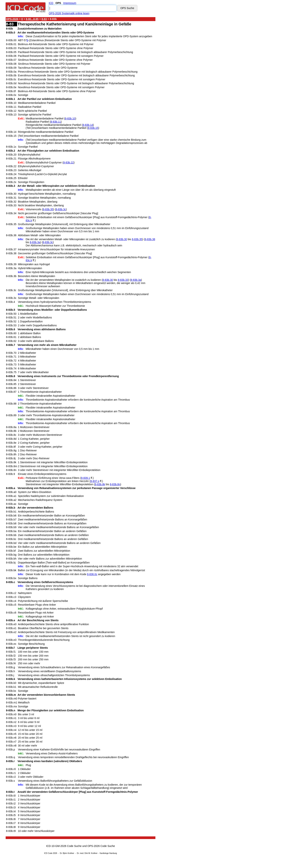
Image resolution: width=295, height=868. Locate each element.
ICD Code (48, 853)
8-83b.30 (122, 239)
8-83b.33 (123, 280)
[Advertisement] (189, 73)
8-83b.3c (61, 209)
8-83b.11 (56, 122)
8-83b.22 (69, 163)
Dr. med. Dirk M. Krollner (87, 853)
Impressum (70, 3)
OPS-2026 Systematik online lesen (69, 13)
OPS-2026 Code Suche (101, 846)
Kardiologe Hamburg (108, 853)
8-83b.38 (150, 239)
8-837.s (95, 481)
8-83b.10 (70, 118)
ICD (51, 3)
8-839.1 (86, 478)
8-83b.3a (35, 242)
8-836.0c (92, 574)
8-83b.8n (115, 484)
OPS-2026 (12, 19)
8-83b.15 (93, 128)
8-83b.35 (48, 209)
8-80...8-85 (32, 19)
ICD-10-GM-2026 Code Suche (64, 846)
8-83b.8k (100, 484)
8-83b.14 (88, 125)
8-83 (44, 19)
